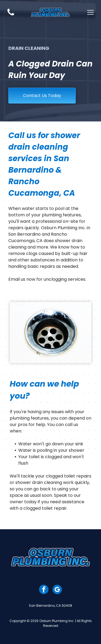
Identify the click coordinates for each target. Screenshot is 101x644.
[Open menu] (90, 12)
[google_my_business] (57, 590)
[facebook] (44, 590)
